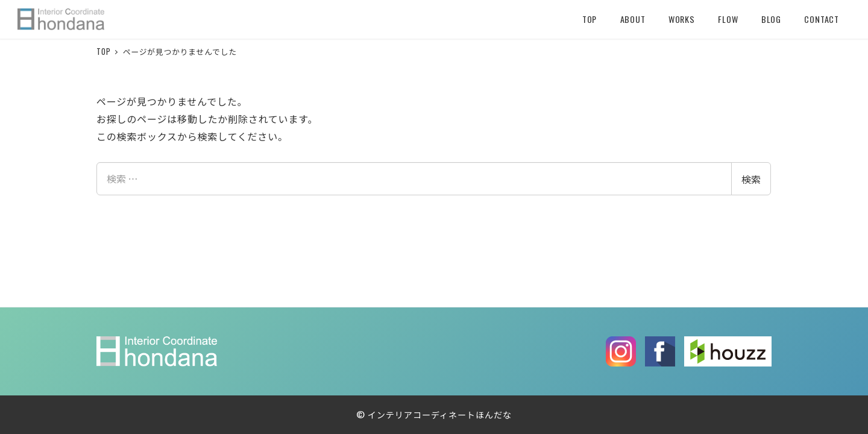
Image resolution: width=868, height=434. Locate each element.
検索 (751, 179)
